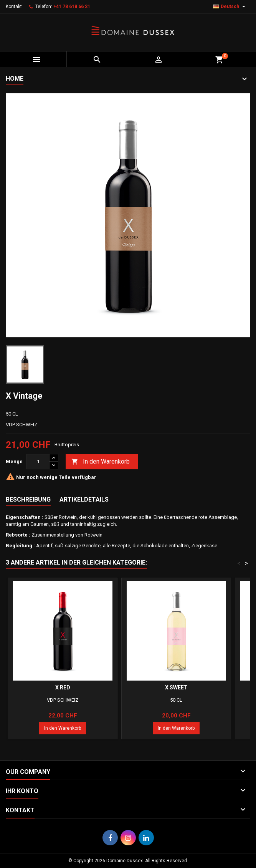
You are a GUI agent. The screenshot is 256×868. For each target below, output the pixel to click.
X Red (63, 687)
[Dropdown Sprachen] (230, 7)
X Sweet (176, 687)
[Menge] (38, 462)
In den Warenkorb (101, 462)
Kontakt (14, 7)
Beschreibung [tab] (28, 499)
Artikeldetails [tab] (84, 499)
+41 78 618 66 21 (72, 7)
